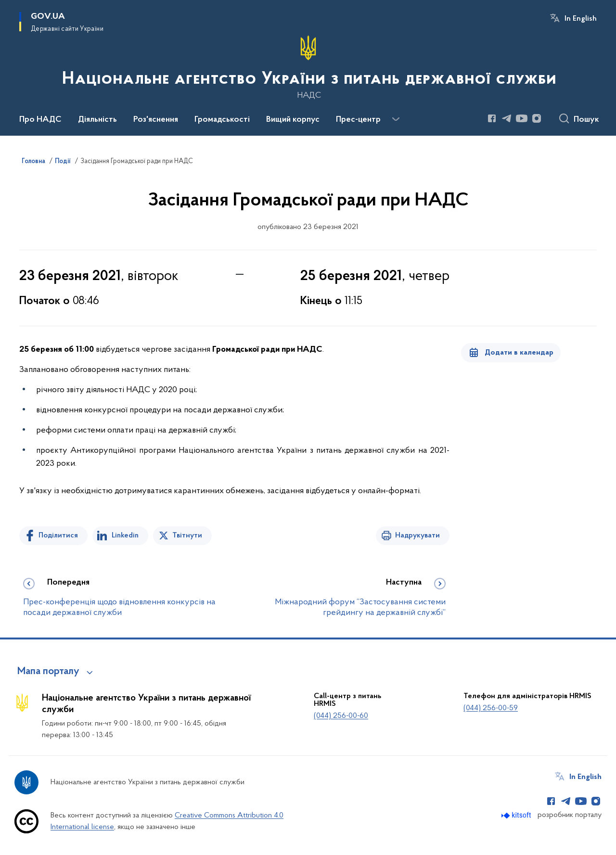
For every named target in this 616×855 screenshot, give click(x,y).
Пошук (586, 120)
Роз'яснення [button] (156, 120)
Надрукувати (417, 536)
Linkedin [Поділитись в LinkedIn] (125, 536)
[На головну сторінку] (308, 67)
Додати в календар (519, 353)
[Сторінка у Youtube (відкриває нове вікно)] (522, 118)
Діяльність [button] (97, 120)
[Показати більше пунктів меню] (396, 119)
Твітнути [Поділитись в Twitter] (187, 536)
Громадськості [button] (222, 120)
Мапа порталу (48, 672)
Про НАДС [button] (40, 120)
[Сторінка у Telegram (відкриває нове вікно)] (507, 118)
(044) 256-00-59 (491, 708)
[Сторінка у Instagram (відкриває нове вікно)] (537, 118)
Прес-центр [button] (358, 120)
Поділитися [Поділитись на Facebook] (58, 536)
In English (581, 19)
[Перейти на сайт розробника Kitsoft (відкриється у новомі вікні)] (517, 815)
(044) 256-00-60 (341, 716)
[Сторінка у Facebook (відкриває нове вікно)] (492, 118)
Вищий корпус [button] (293, 120)
